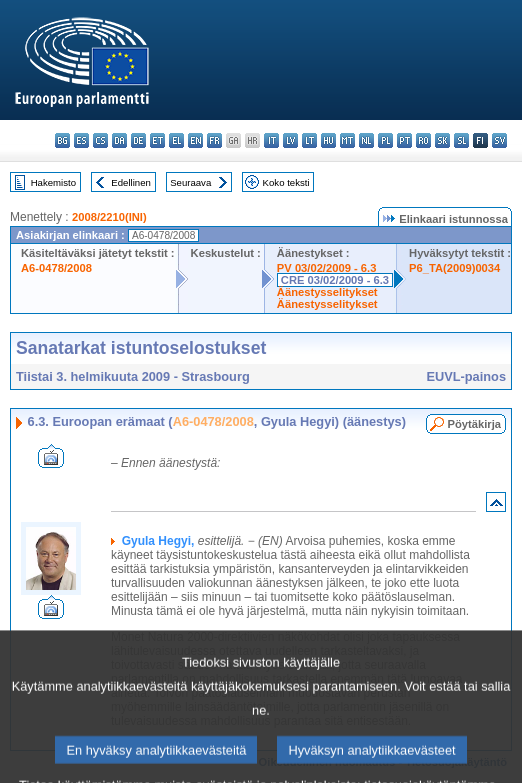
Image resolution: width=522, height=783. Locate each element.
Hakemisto (53, 182)
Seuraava (190, 182)
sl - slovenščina (461, 140)
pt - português (404, 140)
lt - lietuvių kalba (309, 140)
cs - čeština (100, 140)
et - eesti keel (157, 140)
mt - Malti (347, 140)
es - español (81, 140)
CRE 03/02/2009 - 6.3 (335, 280)
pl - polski (385, 140)
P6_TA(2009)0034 (454, 268)
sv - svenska (499, 140)
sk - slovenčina (442, 140)
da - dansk (119, 140)
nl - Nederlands (366, 140)
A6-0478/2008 (56, 268)
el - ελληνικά (176, 140)
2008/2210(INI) (109, 217)
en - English (195, 140)
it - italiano (271, 140)
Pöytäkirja (474, 424)
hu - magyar (328, 140)
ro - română (423, 140)
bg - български (62, 140)
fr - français (214, 140)
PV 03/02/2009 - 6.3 (327, 268)
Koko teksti (286, 182)
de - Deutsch (138, 140)
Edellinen (130, 182)
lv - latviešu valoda (290, 140)
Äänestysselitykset (327, 292)
